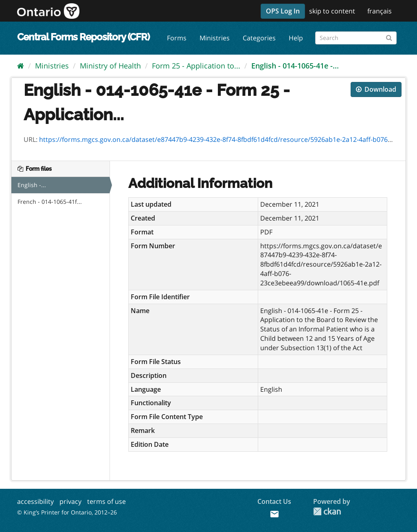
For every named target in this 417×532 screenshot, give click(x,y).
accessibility (35, 501)
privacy (70, 501)
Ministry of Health (110, 66)
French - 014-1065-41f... (50, 202)
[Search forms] (356, 38)
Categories (259, 38)
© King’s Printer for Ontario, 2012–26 (67, 512)
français (380, 11)
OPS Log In (283, 11)
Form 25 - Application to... (196, 66)
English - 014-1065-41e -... (295, 66)
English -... (32, 185)
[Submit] (389, 36)
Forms (177, 38)
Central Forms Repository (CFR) (83, 37)
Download (376, 89)
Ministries (215, 38)
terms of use (106, 501)
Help (296, 38)
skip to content (332, 11)
